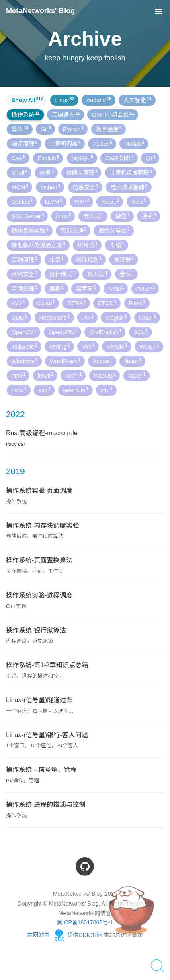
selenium (76, 390)
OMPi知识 (120, 158)
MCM (20, 187)
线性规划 (89, 259)
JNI (88, 317)
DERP (76, 303)
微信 (123, 216)
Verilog (60, 346)
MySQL (82, 158)
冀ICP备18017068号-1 (85, 922)
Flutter (102, 143)
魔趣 (57, 288)
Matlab (134, 143)
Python (73, 129)
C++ (18, 158)
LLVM (54, 201)
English (49, 158)
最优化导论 (114, 230)
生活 (57, 259)
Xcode (102, 361)
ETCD (107, 303)
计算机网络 (65, 143)
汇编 (117, 245)
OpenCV (24, 332)
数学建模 (109, 129)
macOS (105, 375)
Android (99, 100)
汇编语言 (66, 114)
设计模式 (62, 274)
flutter (133, 361)
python (51, 187)
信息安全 (86, 187)
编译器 (124, 259)
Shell (19, 172)
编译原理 (25, 143)
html (18, 375)
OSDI (147, 317)
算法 (20, 129)
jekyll (46, 375)
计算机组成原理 (131, 172)
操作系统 (26, 114)
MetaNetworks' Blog (40, 11)
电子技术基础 (129, 187)
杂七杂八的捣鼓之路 (39, 245)
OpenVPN (63, 332)
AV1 (18, 303)
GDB (19, 317)
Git (46, 129)
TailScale (25, 346)
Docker (22, 201)
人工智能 (137, 100)
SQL (141, 332)
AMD (116, 288)
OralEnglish (105, 332)
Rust (139, 201)
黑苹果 (86, 288)
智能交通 (74, 230)
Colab (46, 303)
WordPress (65, 361)
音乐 (127, 274)
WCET (149, 346)
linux (64, 216)
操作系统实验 (30, 230)
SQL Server (28, 216)
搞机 (149, 216)
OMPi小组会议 (113, 114)
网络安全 (25, 274)
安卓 (47, 172)
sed (45, 390)
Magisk (116, 317)
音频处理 (25, 288)
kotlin (74, 375)
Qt (151, 158)
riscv (19, 390)
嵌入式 (93, 216)
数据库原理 (82, 172)
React (110, 201)
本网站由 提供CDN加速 (64, 935)
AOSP (145, 288)
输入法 (97, 274)
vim (107, 390)
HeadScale (55, 317)
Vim (88, 346)
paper (137, 375)
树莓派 (88, 245)
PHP (82, 201)
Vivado (117, 346)
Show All (27, 100)
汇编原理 (25, 259)
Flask (137, 303)
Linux (65, 100)
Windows (25, 361)
